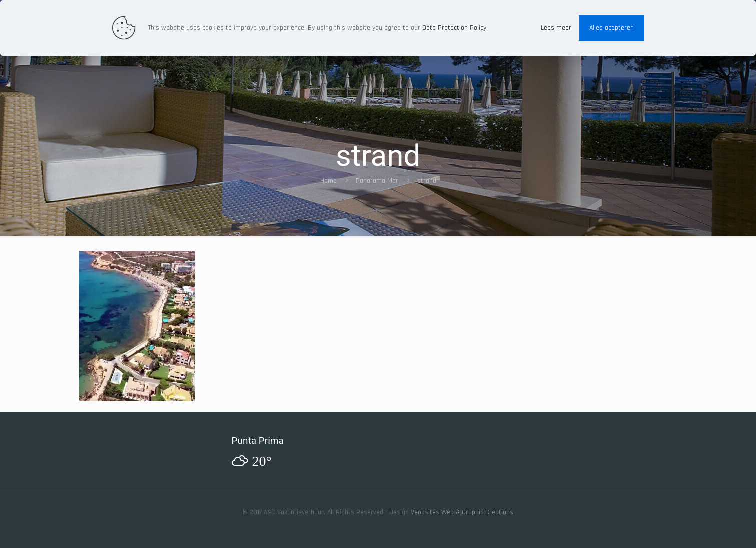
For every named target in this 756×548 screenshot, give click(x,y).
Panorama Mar (377, 181)
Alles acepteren (612, 28)
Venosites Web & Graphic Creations (462, 512)
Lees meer (556, 28)
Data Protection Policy (454, 28)
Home (328, 181)
